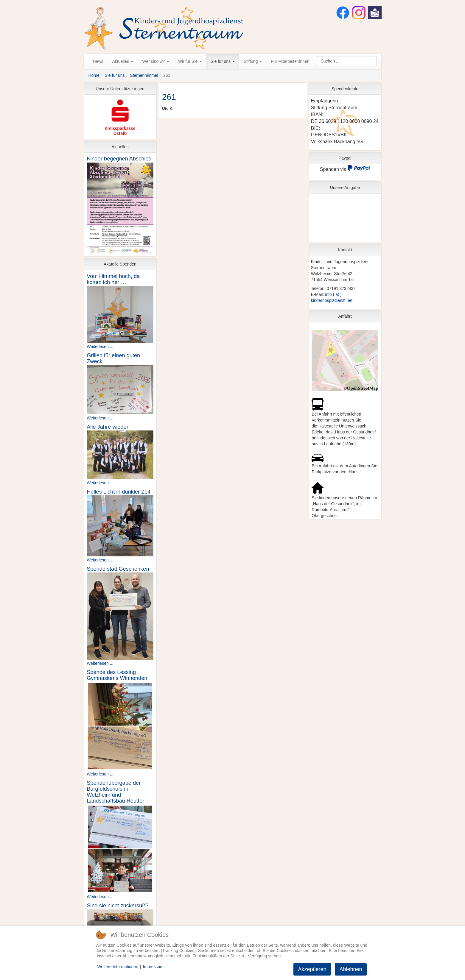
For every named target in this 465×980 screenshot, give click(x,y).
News (98, 61)
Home (94, 75)
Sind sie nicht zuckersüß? (118, 906)
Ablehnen (351, 969)
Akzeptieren (312, 969)
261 (169, 97)
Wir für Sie (190, 61)
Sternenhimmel (144, 75)
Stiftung (253, 61)
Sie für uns (223, 61)
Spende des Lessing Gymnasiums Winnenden (117, 675)
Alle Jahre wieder (108, 427)
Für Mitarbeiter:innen (290, 61)
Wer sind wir (156, 61)
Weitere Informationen (118, 967)
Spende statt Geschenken (118, 569)
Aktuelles (123, 61)
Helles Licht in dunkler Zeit (118, 492)
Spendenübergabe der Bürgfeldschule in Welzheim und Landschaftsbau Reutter (115, 792)
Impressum (153, 967)
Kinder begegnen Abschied (119, 159)
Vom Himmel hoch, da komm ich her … (113, 279)
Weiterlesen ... (100, 347)
